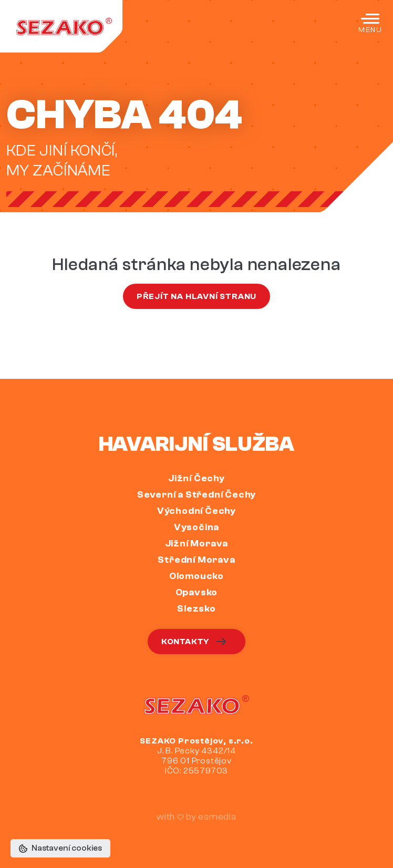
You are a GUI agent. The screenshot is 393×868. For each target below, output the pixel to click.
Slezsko (196, 609)
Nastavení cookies (60, 848)
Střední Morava (196, 560)
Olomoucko (196, 576)
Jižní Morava (197, 544)
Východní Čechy (196, 511)
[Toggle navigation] (370, 23)
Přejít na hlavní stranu (196, 296)
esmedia (217, 817)
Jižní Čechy (196, 478)
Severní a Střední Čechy (196, 495)
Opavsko (197, 592)
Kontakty (194, 642)
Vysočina (196, 527)
